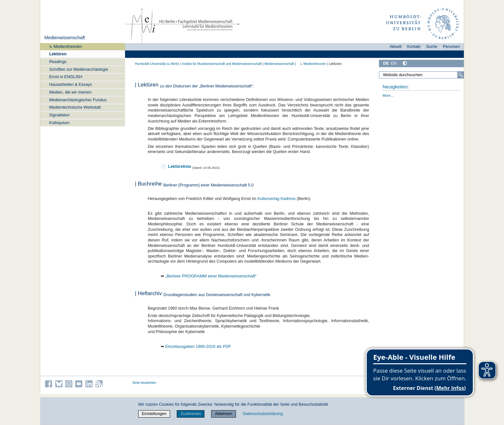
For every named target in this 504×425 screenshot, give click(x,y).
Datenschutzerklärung (263, 414)
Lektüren (58, 54)
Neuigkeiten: (396, 87)
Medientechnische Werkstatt (75, 107)
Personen (451, 47)
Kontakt (414, 47)
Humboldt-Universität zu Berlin (157, 64)
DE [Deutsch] (386, 63)
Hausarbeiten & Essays (71, 84)
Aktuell (396, 47)
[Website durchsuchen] (421, 75)
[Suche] (461, 75)
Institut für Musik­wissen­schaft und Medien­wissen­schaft (222, 64)
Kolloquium (59, 123)
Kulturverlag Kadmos (277, 199)
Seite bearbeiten (144, 383)
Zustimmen (191, 414)
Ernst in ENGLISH (66, 77)
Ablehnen (224, 414)
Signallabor (59, 115)
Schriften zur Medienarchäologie (79, 69)
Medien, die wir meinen (70, 92)
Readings (58, 62)
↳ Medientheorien (63, 46)
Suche (432, 47)
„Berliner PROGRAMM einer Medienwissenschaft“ (211, 276)
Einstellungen (154, 414)
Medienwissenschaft (65, 38)
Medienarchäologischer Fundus (78, 100)
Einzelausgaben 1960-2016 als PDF (198, 346)
